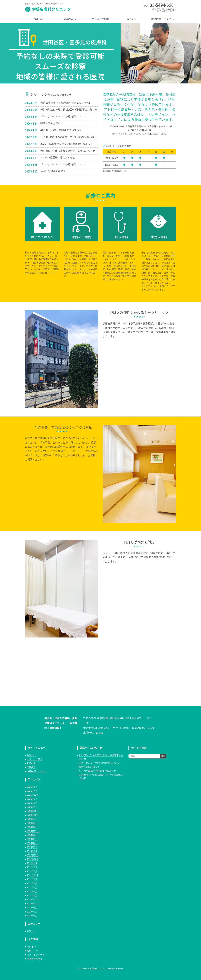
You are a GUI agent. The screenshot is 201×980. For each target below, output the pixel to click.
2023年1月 (32, 851)
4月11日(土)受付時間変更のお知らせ (97, 771)
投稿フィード (34, 951)
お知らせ (38, 19)
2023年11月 (33, 831)
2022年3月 (32, 867)
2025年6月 (32, 803)
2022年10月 (33, 859)
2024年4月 (32, 827)
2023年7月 (32, 835)
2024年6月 (32, 823)
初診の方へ (69, 19)
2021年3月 (32, 892)
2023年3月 (32, 847)
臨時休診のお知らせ (89, 767)
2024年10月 (33, 815)
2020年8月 (32, 908)
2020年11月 (33, 904)
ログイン (31, 947)
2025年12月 (33, 795)
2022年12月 (33, 855)
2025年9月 (32, 799)
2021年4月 (32, 888)
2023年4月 (32, 843)
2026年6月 (32, 787)
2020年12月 (33, 900)
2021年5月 (32, 883)
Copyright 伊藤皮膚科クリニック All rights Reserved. (101, 968)
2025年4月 (32, 807)
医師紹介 (132, 19)
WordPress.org (34, 959)
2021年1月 (32, 895)
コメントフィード (36, 955)
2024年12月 (33, 811)
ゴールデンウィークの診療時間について (99, 763)
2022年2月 (32, 871)
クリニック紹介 (100, 19)
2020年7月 (32, 912)
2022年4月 (32, 863)
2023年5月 (32, 839)
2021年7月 (32, 879)
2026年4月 (32, 791)
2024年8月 (32, 819)
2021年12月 (33, 875)
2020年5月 (32, 916)
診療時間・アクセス (163, 19)
